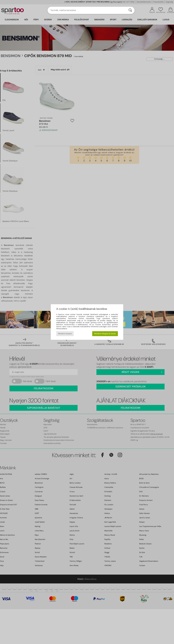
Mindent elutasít (65, 334)
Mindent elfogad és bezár (105, 334)
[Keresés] (130, 10)
